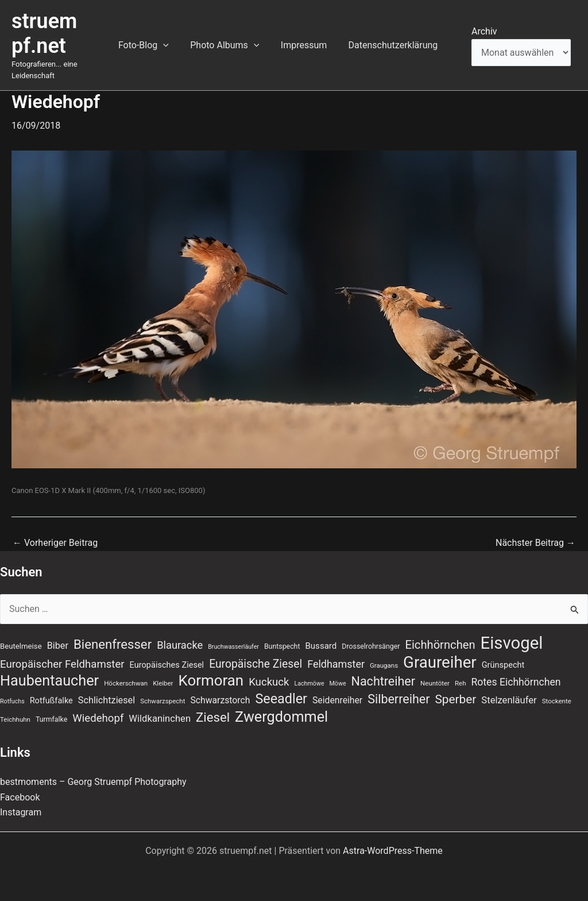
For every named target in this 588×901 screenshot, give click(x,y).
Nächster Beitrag (535, 543)
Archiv (484, 31)
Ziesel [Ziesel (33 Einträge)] (213, 717)
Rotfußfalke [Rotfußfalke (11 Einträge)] (51, 700)
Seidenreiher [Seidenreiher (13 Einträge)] (337, 700)
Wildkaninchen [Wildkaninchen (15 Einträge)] (160, 719)
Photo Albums (233, 45)
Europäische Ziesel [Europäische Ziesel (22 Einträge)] (256, 664)
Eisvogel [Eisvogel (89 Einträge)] (512, 643)
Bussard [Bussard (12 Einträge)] (321, 646)
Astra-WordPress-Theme (393, 851)
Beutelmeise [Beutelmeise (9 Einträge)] (21, 646)
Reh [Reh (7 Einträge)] (461, 683)
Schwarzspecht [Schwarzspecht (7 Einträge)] (163, 701)
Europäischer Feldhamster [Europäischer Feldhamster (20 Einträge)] (62, 664)
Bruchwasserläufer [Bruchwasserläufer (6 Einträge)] (233, 647)
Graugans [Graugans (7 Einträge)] (384, 665)
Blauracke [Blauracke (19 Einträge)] (180, 645)
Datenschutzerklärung (394, 45)
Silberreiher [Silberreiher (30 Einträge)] (399, 699)
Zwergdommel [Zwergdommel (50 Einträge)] (281, 717)
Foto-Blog (154, 45)
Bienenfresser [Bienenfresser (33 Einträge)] (113, 644)
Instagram (21, 812)
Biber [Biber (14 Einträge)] (58, 646)
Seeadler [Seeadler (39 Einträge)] (281, 699)
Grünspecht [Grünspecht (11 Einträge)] (503, 665)
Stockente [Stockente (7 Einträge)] (557, 701)
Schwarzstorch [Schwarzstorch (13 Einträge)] (220, 700)
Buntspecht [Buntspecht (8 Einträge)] (282, 646)
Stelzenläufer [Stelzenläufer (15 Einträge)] (509, 700)
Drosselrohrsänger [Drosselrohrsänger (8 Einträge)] (371, 646)
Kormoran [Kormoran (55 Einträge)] (211, 680)
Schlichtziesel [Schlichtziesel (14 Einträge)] (107, 700)
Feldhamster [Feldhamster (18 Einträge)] (336, 664)
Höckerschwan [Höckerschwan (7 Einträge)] (126, 683)
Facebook (20, 797)
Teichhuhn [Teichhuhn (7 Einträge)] (15, 719)
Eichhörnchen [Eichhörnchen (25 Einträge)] (440, 645)
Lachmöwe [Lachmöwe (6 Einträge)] (310, 684)
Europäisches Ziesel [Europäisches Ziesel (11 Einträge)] (167, 665)
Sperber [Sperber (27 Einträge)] (455, 699)
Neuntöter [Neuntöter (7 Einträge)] (435, 683)
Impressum (309, 45)
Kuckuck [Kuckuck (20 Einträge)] (269, 682)
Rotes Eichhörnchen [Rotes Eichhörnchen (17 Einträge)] (516, 682)
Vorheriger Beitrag (55, 543)
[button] (174, 45)
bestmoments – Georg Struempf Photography (93, 782)
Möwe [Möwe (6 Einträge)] (338, 684)
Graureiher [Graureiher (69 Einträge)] (440, 663)
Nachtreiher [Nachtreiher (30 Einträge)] (384, 681)
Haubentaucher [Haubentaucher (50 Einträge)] (49, 681)
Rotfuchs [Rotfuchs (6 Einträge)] (12, 701)
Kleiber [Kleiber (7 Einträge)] (163, 683)
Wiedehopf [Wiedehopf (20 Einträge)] (98, 718)
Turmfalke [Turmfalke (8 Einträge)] (51, 719)
